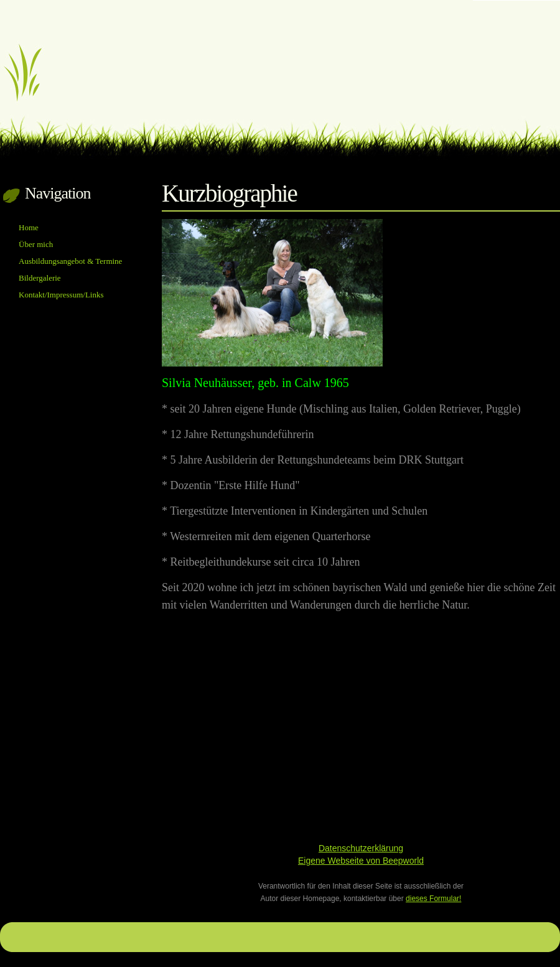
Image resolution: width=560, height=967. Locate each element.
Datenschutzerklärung (361, 848)
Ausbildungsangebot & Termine (70, 261)
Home (29, 227)
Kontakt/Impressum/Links (61, 295)
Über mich (36, 244)
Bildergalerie (40, 278)
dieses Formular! (433, 899)
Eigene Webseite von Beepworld (361, 861)
